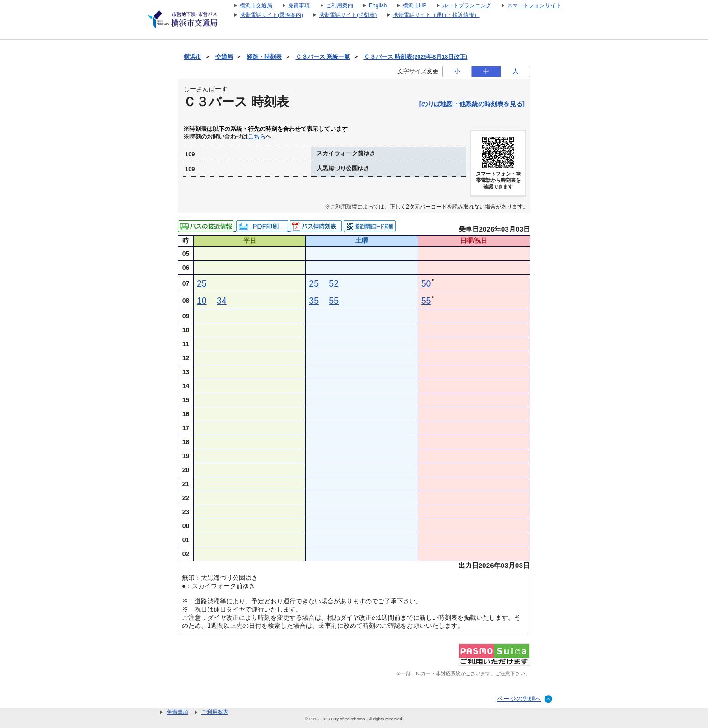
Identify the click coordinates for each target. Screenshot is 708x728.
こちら (257, 137)
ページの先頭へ (519, 699)
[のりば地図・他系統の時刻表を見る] (472, 104)
